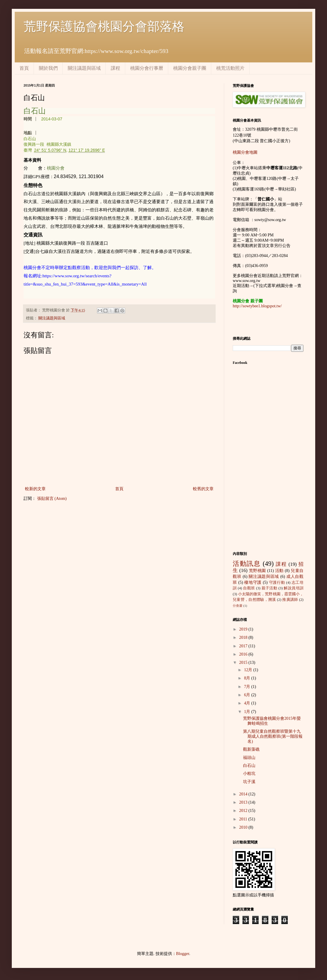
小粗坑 (249, 773)
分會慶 (238, 606)
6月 (248, 695)
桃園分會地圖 (245, 152)
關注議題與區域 (84, 68)
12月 (249, 670)
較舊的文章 (203, 489)
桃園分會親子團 (190, 68)
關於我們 (48, 68)
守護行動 (277, 583)
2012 (244, 811)
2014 (244, 794)
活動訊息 (247, 564)
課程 (115, 68)
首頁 (24, 68)
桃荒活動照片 (230, 68)
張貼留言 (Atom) (52, 499)
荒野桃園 (257, 571)
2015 (244, 663)
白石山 (249, 766)
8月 (248, 678)
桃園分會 (56, 168)
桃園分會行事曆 (147, 68)
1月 (248, 712)
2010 (244, 827)
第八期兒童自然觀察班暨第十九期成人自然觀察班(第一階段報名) (273, 736)
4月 (248, 703)
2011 (244, 819)
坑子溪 (249, 782)
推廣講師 (290, 600)
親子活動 (270, 588)
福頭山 (249, 758)
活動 (279, 571)
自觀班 (249, 588)
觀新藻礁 (251, 749)
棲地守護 (253, 582)
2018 (244, 637)
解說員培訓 (294, 588)
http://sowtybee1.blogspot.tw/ (257, 306)
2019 (244, 629)
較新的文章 (35, 489)
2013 (244, 802)
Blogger (183, 954)
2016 (244, 654)
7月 (248, 687)
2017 (244, 646)
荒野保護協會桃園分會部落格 (104, 26)
